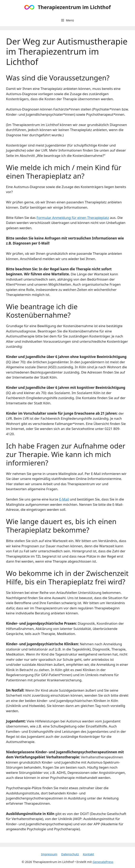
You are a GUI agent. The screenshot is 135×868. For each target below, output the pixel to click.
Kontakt (88, 854)
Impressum (49, 854)
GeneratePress (103, 862)
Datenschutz (70, 854)
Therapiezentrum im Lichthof (74, 7)
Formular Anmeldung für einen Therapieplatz (73, 218)
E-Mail (64, 499)
